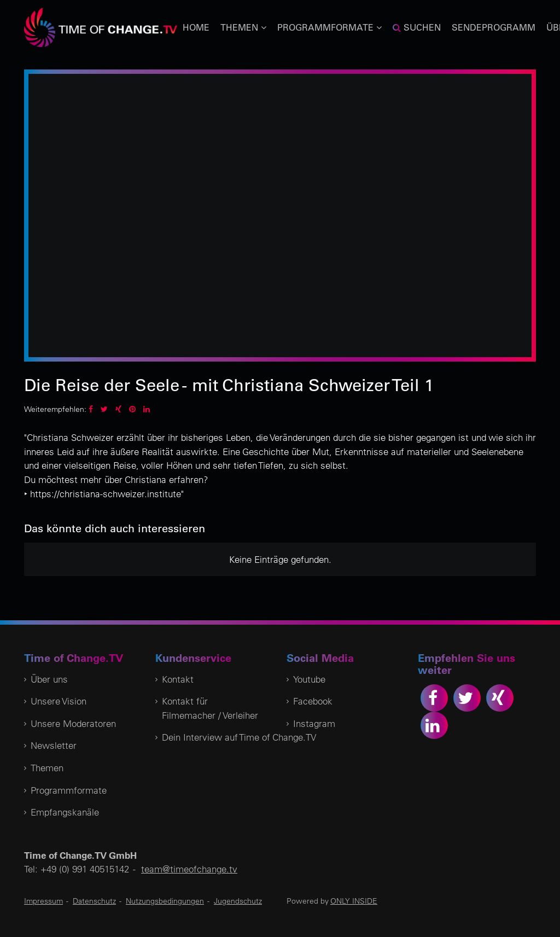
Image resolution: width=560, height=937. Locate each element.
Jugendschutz (238, 901)
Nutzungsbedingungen (165, 901)
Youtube (309, 679)
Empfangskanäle (65, 812)
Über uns (49, 679)
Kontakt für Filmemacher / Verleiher (210, 708)
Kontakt (178, 679)
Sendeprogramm (494, 27)
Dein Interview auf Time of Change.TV (239, 737)
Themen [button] (243, 27)
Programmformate (69, 790)
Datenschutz (94, 901)
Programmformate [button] (329, 27)
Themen (47, 768)
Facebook (313, 701)
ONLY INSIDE (354, 901)
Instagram (314, 723)
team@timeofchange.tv (189, 869)
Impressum (43, 901)
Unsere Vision (59, 701)
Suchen (417, 27)
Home (196, 27)
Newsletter (54, 745)
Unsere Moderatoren (73, 723)
